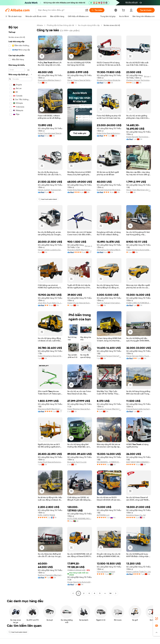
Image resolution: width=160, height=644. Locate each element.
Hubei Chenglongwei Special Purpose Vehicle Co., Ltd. (50, 137)
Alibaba (40, 25)
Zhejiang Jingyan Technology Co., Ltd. (139, 83)
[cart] (126, 10)
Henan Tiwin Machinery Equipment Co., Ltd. (139, 193)
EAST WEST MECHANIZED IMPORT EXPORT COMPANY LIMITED (139, 483)
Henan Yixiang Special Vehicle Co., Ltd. (80, 80)
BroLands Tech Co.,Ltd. (78, 486)
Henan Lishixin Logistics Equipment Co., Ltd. (50, 260)
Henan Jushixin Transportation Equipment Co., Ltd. (50, 197)
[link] (157, 619)
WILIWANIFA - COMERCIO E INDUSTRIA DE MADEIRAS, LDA (109, 486)
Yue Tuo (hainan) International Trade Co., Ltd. (109, 313)
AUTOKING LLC (104, 539)
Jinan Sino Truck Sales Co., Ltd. (50, 317)
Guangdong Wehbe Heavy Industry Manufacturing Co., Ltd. (50, 80)
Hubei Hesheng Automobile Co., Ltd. (139, 257)
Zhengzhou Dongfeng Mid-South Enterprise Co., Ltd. (109, 260)
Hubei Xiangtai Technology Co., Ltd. (139, 140)
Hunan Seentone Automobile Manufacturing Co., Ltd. (80, 609)
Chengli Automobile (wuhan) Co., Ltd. (139, 426)
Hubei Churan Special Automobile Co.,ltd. (80, 313)
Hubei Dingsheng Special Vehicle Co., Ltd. (50, 373)
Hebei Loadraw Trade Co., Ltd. (139, 596)
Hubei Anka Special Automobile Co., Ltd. (109, 140)
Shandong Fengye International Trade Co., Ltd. (109, 373)
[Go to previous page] (73, 620)
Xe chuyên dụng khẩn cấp (92, 25)
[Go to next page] (116, 620)
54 (110, 620)
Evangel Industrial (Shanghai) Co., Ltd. (109, 193)
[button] (42, 56)
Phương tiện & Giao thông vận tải (62, 25)
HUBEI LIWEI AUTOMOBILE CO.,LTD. (139, 317)
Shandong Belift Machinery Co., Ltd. (80, 259)
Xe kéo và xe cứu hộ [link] (116, 25)
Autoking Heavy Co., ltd (137, 543)
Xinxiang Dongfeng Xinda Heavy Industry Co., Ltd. (109, 84)
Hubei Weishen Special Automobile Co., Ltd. (80, 430)
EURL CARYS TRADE (47, 539)
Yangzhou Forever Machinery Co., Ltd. (109, 426)
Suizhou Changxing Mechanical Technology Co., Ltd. (50, 599)
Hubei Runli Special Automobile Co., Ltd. (50, 486)
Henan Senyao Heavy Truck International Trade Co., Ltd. (139, 373)
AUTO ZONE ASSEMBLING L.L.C (80, 543)
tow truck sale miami (48, 206)
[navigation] (20, 323)
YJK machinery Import (107, 599)
